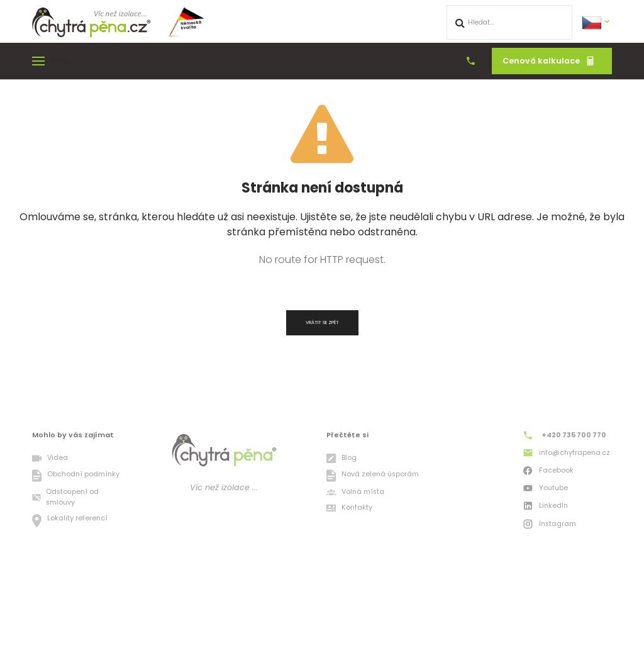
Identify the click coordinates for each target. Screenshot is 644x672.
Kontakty (349, 508)
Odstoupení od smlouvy (65, 498)
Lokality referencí (69, 521)
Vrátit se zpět (322, 322)
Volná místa (355, 492)
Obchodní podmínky (75, 476)
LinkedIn (545, 507)
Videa (50, 458)
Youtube (545, 490)
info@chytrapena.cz (566, 454)
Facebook (548, 472)
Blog (341, 458)
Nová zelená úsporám (372, 476)
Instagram (549, 525)
